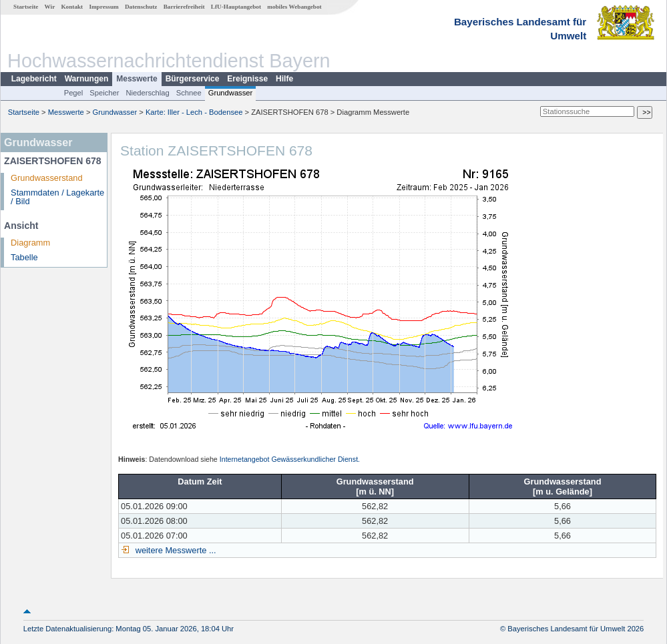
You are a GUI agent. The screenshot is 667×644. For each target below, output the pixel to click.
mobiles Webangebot (294, 7)
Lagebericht (34, 79)
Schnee (189, 93)
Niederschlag (147, 93)
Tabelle (24, 257)
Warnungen (87, 79)
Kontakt (72, 7)
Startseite (26, 7)
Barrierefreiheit (184, 7)
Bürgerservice (193, 79)
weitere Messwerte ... (174, 550)
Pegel (74, 93)
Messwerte (137, 79)
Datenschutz (141, 7)
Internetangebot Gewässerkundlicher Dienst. (290, 459)
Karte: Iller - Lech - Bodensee (194, 112)
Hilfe (284, 79)
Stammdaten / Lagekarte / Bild (57, 197)
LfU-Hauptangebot (236, 7)
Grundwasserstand (46, 178)
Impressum (103, 7)
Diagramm (30, 243)
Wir (50, 7)
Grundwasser (231, 93)
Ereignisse (247, 79)
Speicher (104, 93)
